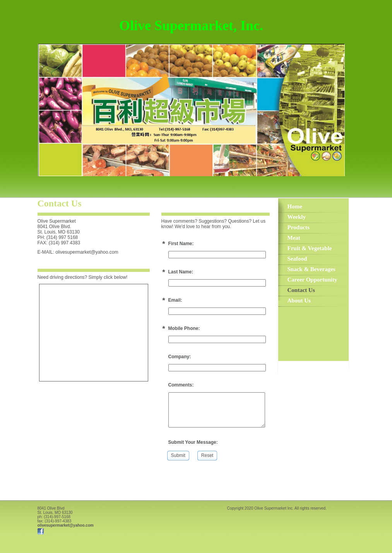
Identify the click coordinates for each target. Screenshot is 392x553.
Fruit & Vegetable (310, 248)
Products (299, 227)
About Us (299, 301)
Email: (175, 300)
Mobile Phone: (184, 328)
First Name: (181, 244)
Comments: (181, 385)
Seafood (297, 259)
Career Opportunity (312, 280)
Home (295, 206)
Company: (180, 357)
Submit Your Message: (193, 442)
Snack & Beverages (312, 269)
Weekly (297, 217)
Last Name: (181, 272)
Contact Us (301, 290)
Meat (294, 238)
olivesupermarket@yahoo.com (66, 525)
